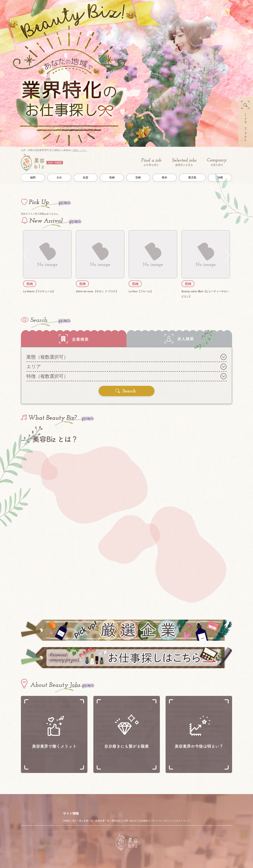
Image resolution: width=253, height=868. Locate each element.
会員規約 (144, 821)
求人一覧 (77, 821)
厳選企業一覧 (102, 821)
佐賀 (86, 178)
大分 (59, 178)
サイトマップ (183, 821)
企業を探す (217, 162)
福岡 (33, 178)
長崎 (112, 178)
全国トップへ (80, 150)
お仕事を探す (151, 162)
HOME (66, 821)
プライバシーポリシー (162, 821)
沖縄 (220, 178)
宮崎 (138, 178)
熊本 (165, 178)
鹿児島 (192, 178)
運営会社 (116, 821)
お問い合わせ (130, 821)
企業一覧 (88, 821)
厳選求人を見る (184, 162)
